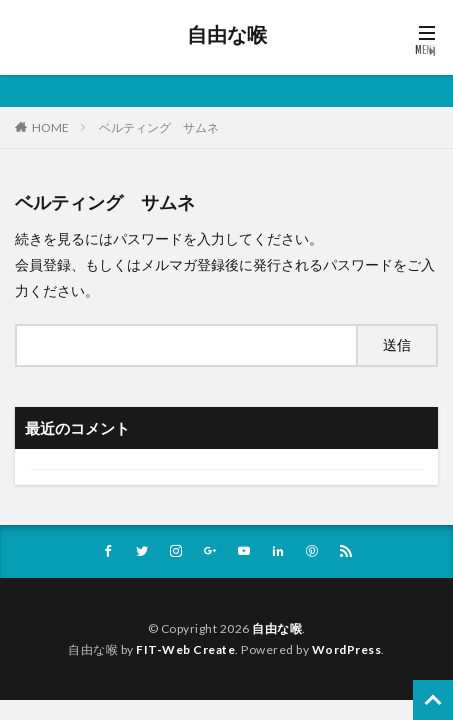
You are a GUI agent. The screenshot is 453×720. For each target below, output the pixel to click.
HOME (50, 127)
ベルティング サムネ (159, 127)
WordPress (347, 649)
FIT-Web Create (185, 649)
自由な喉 (227, 35)
